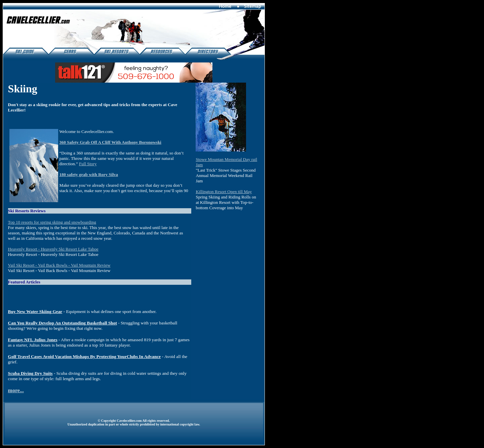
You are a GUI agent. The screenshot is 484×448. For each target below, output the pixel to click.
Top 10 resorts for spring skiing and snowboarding (52, 222)
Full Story (88, 164)
